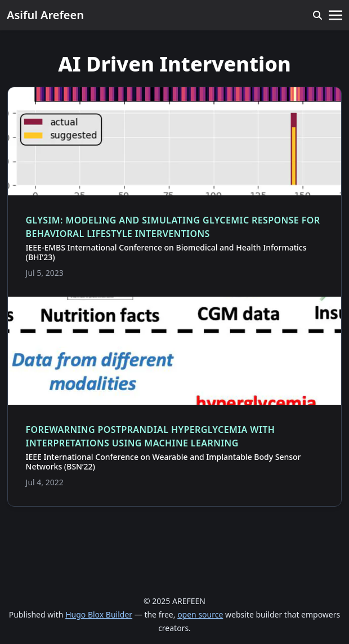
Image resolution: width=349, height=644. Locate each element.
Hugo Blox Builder (99, 614)
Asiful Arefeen (45, 15)
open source (200, 614)
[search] (317, 15)
